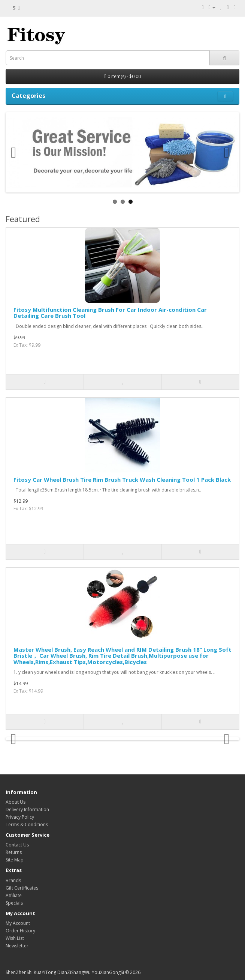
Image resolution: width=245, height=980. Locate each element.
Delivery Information (27, 809)
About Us (16, 802)
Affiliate (14, 895)
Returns (14, 852)
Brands (13, 880)
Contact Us (17, 845)
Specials (14, 903)
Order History (20, 931)
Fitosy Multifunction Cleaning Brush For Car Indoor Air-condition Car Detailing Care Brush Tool (110, 313)
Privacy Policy (20, 817)
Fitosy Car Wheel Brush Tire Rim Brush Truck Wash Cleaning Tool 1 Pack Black (122, 479)
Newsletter (17, 946)
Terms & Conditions (27, 824)
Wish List (15, 938)
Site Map (15, 860)
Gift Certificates (22, 888)
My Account (18, 923)
